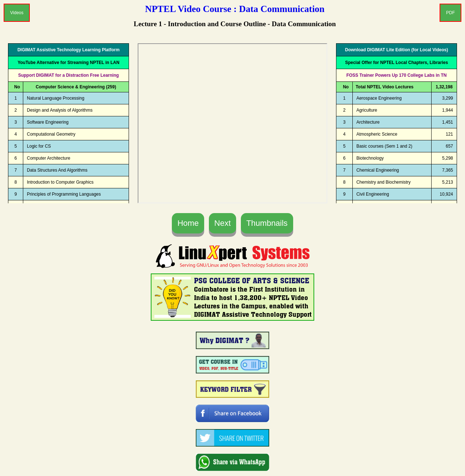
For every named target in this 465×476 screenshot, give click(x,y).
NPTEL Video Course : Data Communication (235, 9)
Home (188, 223)
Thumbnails (267, 223)
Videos (17, 13)
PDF (450, 13)
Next (223, 223)
